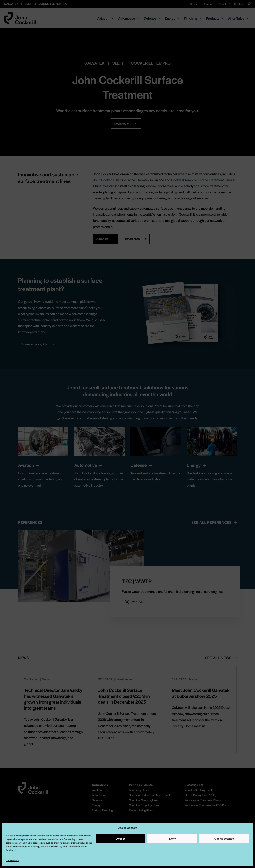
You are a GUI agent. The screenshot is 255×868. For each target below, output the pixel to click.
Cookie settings (224, 838)
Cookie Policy (13, 860)
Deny (172, 838)
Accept (121, 838)
